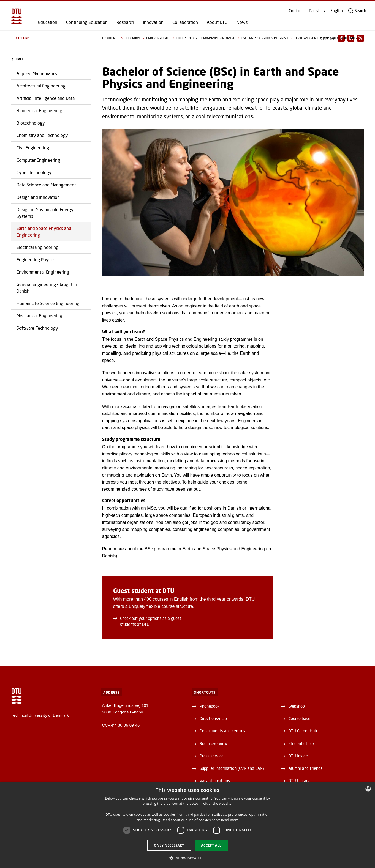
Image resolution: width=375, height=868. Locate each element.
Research (125, 22)
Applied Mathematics (37, 73)
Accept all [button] (211, 845)
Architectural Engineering (41, 86)
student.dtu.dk (301, 743)
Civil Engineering (33, 148)
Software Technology (37, 328)
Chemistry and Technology (42, 135)
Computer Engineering (38, 160)
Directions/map (213, 718)
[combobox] (368, 789)
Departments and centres (222, 731)
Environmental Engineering (43, 272)
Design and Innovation (38, 197)
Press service (212, 756)
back (18, 59)
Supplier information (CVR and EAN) (232, 768)
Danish (315, 11)
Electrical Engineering (37, 247)
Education (48, 22)
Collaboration (185, 22)
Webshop (297, 706)
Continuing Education (87, 22)
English (337, 11)
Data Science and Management (46, 185)
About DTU (217, 22)
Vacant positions (215, 781)
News (242, 22)
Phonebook (210, 706)
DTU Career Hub (303, 731)
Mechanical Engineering (39, 316)
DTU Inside (298, 756)
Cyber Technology (34, 172)
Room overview (214, 743)
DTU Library (299, 781)
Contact (295, 11)
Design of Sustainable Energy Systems (45, 213)
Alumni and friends (305, 768)
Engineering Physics (36, 259)
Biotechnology (31, 123)
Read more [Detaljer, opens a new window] (230, 820)
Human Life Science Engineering (48, 303)
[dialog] (187, 825)
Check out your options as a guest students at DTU (147, 621)
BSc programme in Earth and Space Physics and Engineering (205, 549)
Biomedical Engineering (39, 110)
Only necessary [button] (169, 845)
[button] (51, 38)
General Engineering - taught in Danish (47, 288)
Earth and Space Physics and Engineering (44, 231)
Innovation (153, 22)
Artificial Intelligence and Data (46, 98)
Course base (299, 718)
